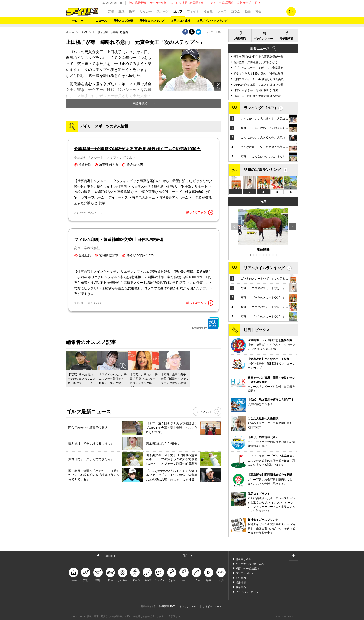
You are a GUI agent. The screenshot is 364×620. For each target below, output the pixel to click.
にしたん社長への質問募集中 (188, 3)
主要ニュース (260, 49)
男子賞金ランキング (152, 21)
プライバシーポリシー (248, 592)
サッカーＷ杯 (158, 3)
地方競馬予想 (137, 3)
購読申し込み (243, 559)
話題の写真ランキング (262, 170)
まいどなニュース (189, 606)
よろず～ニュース (212, 606)
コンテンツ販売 (245, 573)
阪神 (132, 11)
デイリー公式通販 (222, 3)
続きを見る (140, 103)
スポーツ (162, 11)
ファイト (193, 11)
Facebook (110, 556)
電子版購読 (286, 39)
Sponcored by (206, 323)
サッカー (146, 11)
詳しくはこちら (200, 212)
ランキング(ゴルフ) (260, 108)
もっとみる (204, 412)
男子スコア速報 (123, 21)
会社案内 (241, 578)
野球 (121, 11)
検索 (291, 12)
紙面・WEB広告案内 (247, 568)
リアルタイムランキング (264, 268)
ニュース (101, 21)
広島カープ (244, 3)
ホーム (70, 32)
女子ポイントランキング (212, 21)
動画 (248, 11)
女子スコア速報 (181, 21)
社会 (258, 11)
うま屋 (208, 11)
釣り (257, 3)
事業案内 (241, 587)
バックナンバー (263, 39)
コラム (236, 11)
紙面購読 (240, 39)
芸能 (111, 11)
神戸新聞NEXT (167, 606)
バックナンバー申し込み (250, 564)
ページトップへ (293, 556)
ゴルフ (178, 11)
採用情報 (241, 583)
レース (222, 11)
